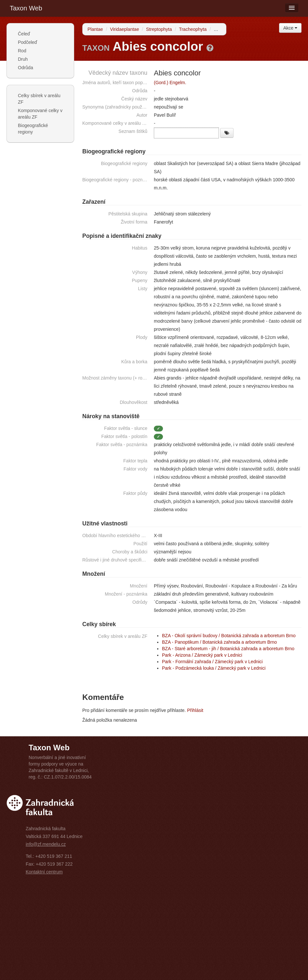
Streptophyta (159, 29)
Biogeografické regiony (33, 129)
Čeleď (24, 34)
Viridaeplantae (124, 29)
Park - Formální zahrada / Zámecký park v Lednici (212, 662)
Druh (23, 59)
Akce (290, 28)
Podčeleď (27, 42)
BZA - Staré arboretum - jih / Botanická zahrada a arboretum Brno (228, 649)
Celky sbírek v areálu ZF (39, 99)
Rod (22, 51)
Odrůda (26, 68)
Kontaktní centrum (44, 872)
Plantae (95, 29)
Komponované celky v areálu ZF (40, 114)
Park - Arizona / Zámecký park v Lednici (202, 655)
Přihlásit (195, 710)
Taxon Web (26, 8)
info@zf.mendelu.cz (46, 844)
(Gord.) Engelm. (170, 83)
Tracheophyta (193, 29)
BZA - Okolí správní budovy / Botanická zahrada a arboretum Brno (229, 636)
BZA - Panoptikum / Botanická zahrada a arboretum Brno (219, 642)
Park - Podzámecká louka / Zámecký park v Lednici (214, 668)
